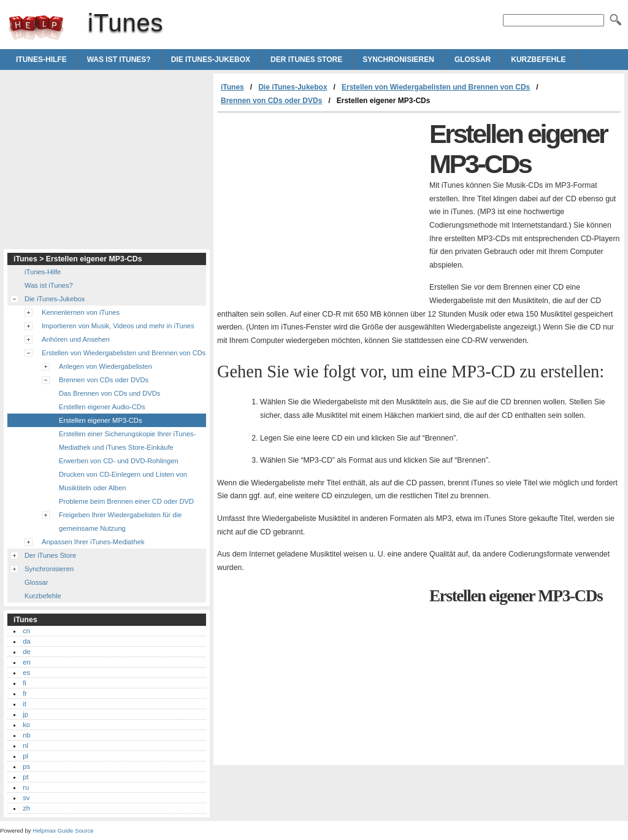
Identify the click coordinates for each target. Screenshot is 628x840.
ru (26, 787)
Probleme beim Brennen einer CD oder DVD (126, 501)
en (26, 662)
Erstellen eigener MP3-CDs (101, 420)
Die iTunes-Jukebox (211, 60)
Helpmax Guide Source (63, 830)
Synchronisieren (398, 60)
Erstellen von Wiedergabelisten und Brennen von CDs (436, 87)
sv (26, 798)
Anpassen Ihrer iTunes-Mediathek (93, 542)
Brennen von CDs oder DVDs (271, 101)
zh (26, 808)
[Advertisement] (320, 205)
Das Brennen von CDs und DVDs (109, 393)
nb (26, 735)
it (25, 704)
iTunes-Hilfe (41, 60)
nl (25, 746)
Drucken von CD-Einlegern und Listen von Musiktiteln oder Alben (123, 481)
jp (25, 714)
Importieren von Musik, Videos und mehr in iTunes (118, 326)
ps (26, 766)
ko (26, 725)
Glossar (473, 60)
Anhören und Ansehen (76, 339)
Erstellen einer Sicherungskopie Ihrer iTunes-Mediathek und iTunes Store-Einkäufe (127, 441)
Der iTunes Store (306, 60)
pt (25, 777)
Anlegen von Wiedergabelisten (105, 366)
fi (25, 683)
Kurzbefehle (538, 60)
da (26, 641)
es (26, 672)
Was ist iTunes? (119, 60)
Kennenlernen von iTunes (81, 312)
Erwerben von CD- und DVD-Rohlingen (119, 461)
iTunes (36, 28)
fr (25, 693)
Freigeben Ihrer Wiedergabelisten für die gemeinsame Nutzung (120, 522)
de (26, 652)
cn (26, 631)
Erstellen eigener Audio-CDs (102, 407)
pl (25, 756)
